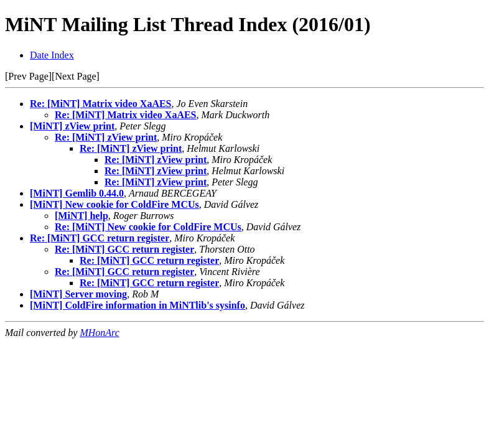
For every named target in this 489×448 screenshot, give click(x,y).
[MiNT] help (81, 216)
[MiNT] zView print (72, 126)
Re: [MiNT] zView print (106, 137)
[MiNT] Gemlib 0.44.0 (77, 193)
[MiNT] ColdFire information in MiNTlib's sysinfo (137, 305)
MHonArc (99, 333)
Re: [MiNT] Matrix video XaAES (101, 104)
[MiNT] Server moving (78, 294)
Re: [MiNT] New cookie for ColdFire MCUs (148, 227)
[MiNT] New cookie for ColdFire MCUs (114, 204)
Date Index (52, 55)
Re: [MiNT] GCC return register (100, 238)
